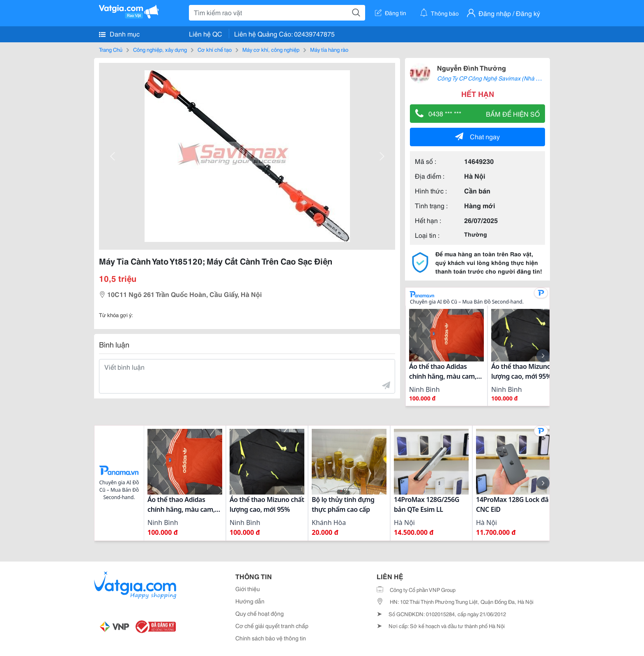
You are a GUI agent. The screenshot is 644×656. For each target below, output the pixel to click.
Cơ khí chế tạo (215, 49)
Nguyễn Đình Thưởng (471, 68)
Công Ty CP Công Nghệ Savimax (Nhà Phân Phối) (500, 78)
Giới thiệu (248, 589)
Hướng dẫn (250, 601)
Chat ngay (477, 136)
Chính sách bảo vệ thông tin (271, 638)
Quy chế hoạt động (260, 613)
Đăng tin (391, 13)
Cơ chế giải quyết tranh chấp (272, 626)
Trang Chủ (111, 49)
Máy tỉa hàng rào (329, 49)
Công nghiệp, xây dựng (160, 49)
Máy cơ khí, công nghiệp (271, 49)
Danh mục (119, 34)
